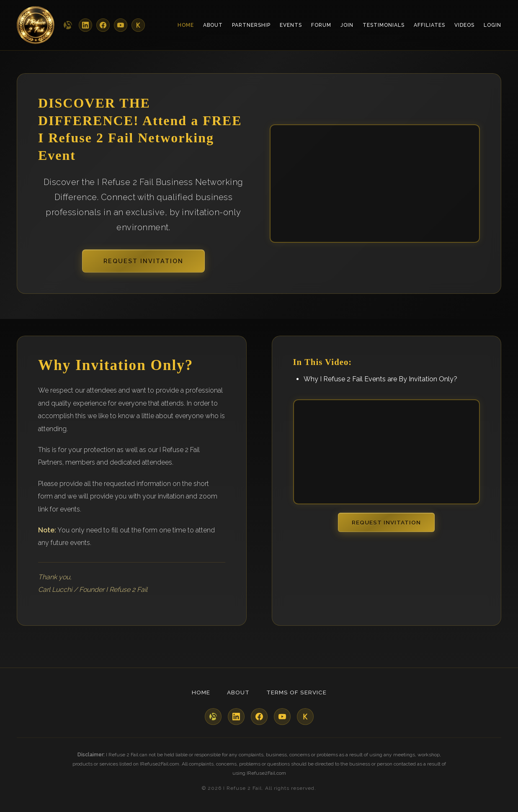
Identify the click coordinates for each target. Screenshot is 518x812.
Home (186, 25)
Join (347, 25)
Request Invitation (143, 261)
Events (291, 25)
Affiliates (429, 25)
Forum (321, 25)
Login (492, 25)
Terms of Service (296, 692)
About (213, 25)
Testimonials (384, 25)
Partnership (251, 25)
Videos (464, 25)
